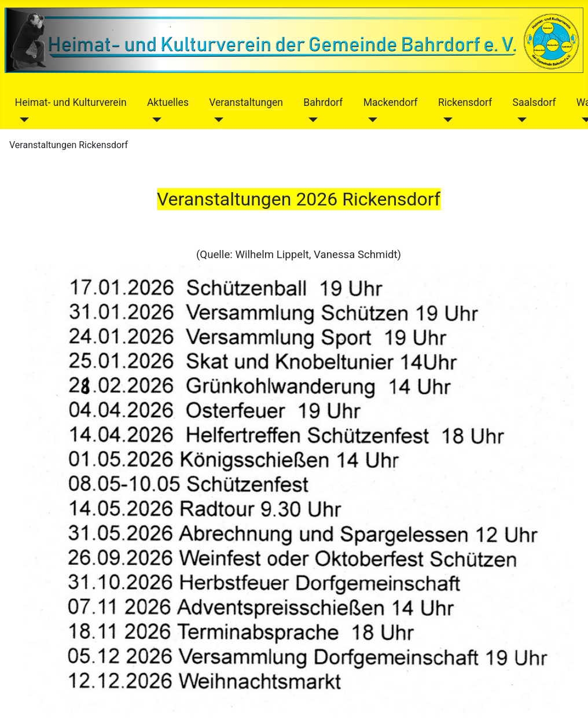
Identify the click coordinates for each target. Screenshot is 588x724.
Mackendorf (391, 102)
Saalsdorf (534, 102)
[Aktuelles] (154, 120)
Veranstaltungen (246, 102)
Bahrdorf (323, 102)
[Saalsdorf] (519, 120)
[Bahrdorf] (310, 120)
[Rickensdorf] (445, 120)
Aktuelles (168, 102)
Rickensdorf (465, 102)
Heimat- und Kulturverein (71, 102)
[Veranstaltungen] (216, 120)
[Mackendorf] (371, 120)
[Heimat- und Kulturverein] (22, 120)
